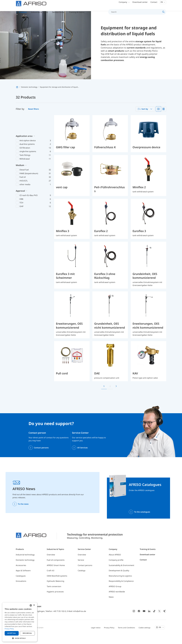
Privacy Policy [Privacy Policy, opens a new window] (9, 629)
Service (81, 569)
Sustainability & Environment (121, 574)
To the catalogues (142, 521)
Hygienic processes (55, 601)
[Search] (136, 14)
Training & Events (148, 558)
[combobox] (145, 118)
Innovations (21, 590)
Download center (140, 5)
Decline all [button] (27, 633)
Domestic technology (25, 569)
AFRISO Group (115, 596)
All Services (82, 457)
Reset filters (33, 118)
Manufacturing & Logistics (120, 585)
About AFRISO (115, 564)
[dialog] (20, 622)
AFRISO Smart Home (56, 574)
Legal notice (96, 637)
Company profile (116, 569)
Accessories (21, 574)
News (111, 606)
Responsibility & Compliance (121, 590)
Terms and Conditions (126, 637)
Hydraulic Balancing (55, 590)
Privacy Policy (109, 637)
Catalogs (82, 580)
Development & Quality (119, 580)
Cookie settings (145, 637)
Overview (51, 564)
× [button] (34, 605)
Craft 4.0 (50, 580)
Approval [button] (20, 182)
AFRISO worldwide (117, 601)
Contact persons (41, 457)
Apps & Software (23, 580)
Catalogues (21, 585)
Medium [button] (20, 157)
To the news (23, 513)
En (163, 5)
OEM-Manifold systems (57, 585)
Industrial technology (25, 564)
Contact (154, 5)
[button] (20, 638)
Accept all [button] (12, 633)
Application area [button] (24, 127)
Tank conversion (54, 596)
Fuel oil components (56, 569)
